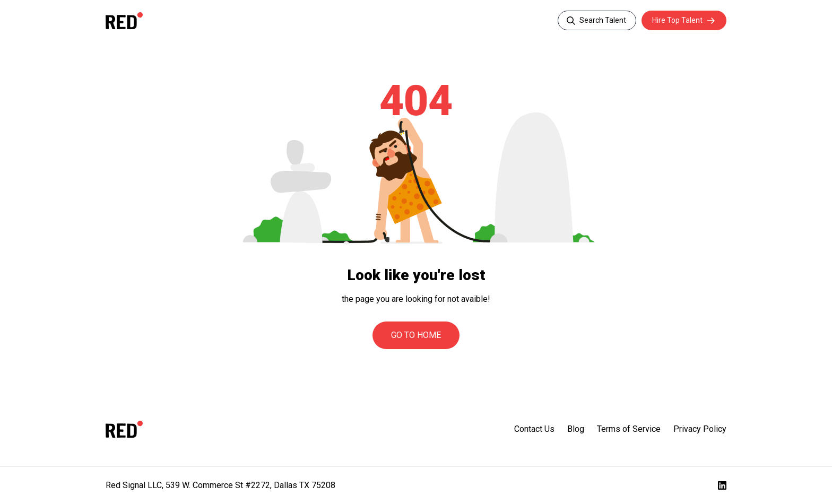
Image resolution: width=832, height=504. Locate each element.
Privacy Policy (700, 429)
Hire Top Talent (677, 20)
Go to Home (416, 335)
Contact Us (534, 429)
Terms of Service (629, 429)
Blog (576, 429)
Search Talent (603, 20)
